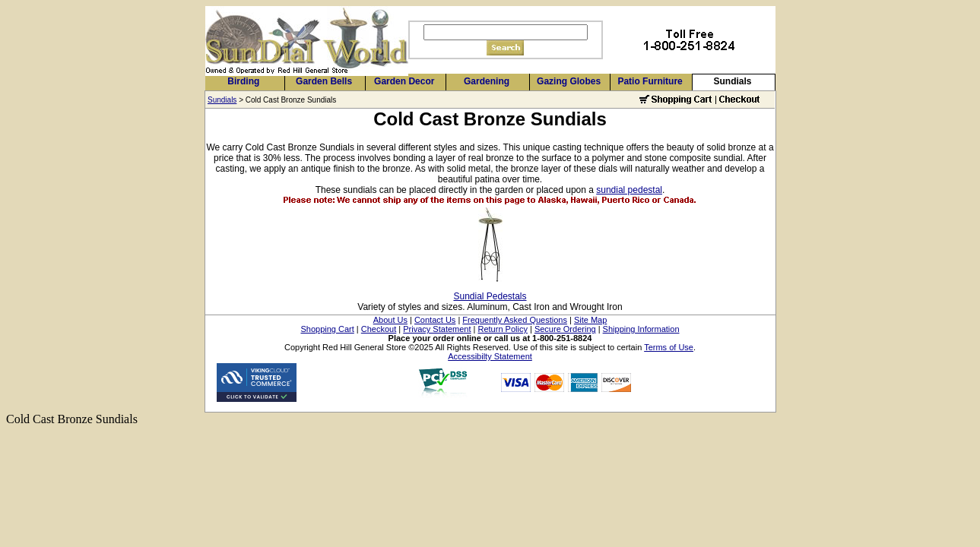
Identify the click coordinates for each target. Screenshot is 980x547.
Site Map (590, 320)
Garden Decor (404, 81)
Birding (243, 81)
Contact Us (435, 320)
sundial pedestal (629, 190)
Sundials (732, 81)
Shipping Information (641, 329)
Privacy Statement (437, 329)
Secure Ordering (565, 329)
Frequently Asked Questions (515, 320)
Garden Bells (324, 81)
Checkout (379, 329)
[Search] (506, 32)
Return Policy (503, 329)
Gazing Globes (569, 81)
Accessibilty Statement (490, 356)
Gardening (487, 81)
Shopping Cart (327, 329)
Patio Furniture (650, 81)
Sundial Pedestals (490, 296)
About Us (390, 320)
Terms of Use (669, 347)
